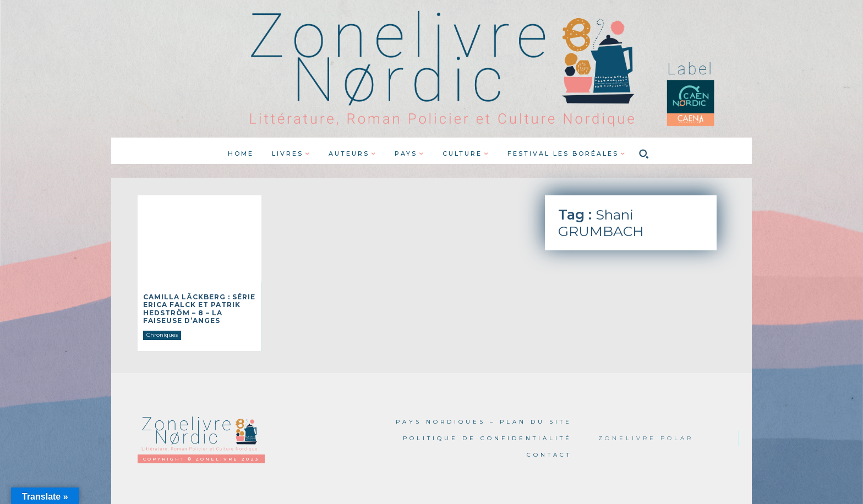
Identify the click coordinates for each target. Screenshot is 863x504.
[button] (644, 154)
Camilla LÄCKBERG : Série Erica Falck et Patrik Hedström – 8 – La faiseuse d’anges (199, 309)
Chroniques (162, 335)
